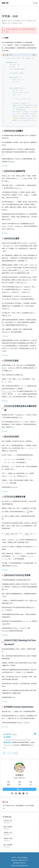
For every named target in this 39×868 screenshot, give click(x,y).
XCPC (32, 21)
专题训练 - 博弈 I (8, 838)
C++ (10, 753)
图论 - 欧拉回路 (8, 845)
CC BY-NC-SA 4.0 (8, 745)
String (15, 753)
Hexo (16, 860)
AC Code (4, 166)
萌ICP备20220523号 (19, 863)
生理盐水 (14, 734)
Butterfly (25, 860)
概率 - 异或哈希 (8, 827)
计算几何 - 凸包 (8, 820)
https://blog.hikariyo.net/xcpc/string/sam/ (18, 740)
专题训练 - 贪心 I (8, 833)
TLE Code (5, 336)
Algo (4, 753)
